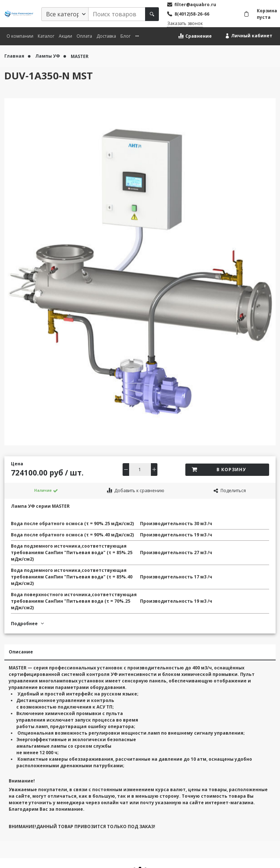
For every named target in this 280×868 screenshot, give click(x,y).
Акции (65, 36)
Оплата (84, 36)
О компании (20, 36)
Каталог (46, 36)
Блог (125, 36)
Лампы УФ (48, 56)
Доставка (106, 36)
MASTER (80, 56)
